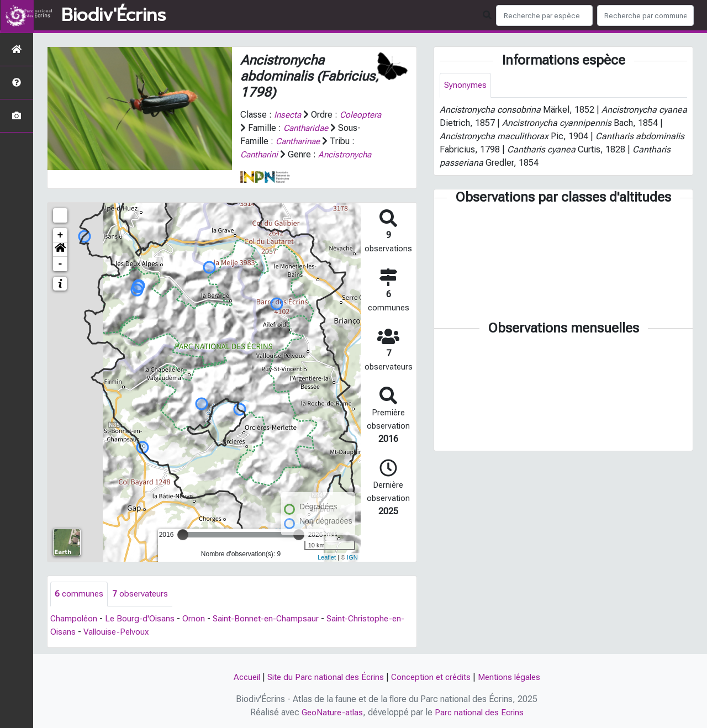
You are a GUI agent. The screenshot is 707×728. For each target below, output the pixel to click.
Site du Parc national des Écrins (323, 677)
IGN (352, 557)
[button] (60, 250)
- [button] (60, 264)
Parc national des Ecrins (480, 712)
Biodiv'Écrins (114, 15)
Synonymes (466, 85)
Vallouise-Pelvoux (119, 632)
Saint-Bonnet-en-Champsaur (270, 619)
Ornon (196, 619)
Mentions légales (515, 677)
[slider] (183, 535)
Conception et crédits (432, 677)
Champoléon (75, 619)
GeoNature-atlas (331, 712)
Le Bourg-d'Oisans (142, 619)
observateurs (142, 594)
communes (80, 594)
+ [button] (60, 235)
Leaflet (327, 557)
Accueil (240, 677)
